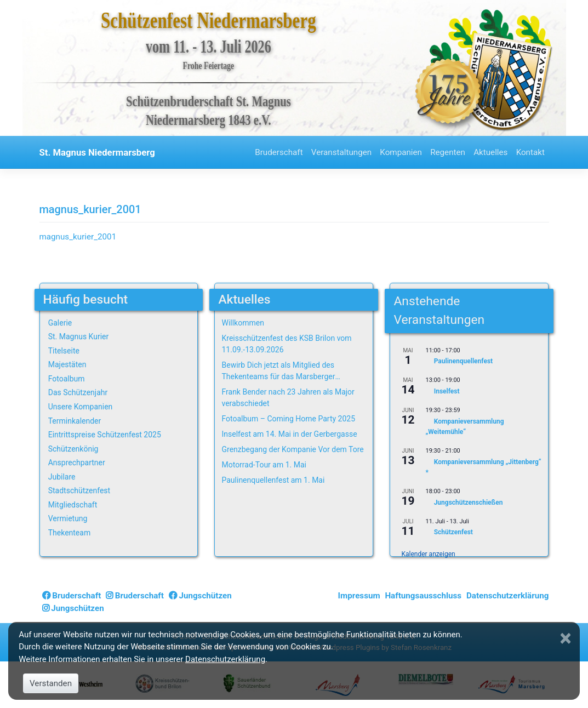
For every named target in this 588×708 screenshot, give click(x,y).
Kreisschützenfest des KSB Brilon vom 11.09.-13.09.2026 (286, 344)
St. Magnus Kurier (79, 336)
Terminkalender (75, 421)
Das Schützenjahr (78, 392)
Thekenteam (70, 533)
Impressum (359, 596)
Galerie (60, 323)
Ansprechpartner (77, 463)
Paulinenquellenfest (463, 362)
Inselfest (447, 391)
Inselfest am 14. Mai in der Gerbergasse (289, 434)
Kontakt (530, 152)
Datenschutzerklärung (508, 596)
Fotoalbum (67, 379)
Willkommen (242, 323)
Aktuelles (490, 152)
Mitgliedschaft (73, 505)
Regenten (448, 152)
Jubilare (62, 477)
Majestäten (67, 364)
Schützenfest (453, 533)
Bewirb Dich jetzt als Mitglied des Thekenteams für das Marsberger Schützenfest (278, 372)
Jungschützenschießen (469, 503)
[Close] (567, 638)
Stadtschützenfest (79, 490)
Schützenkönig (73, 449)
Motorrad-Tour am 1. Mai (264, 465)
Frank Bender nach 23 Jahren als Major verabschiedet (288, 398)
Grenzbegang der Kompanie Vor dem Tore (292, 449)
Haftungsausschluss (423, 596)
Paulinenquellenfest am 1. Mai (273, 480)
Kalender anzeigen (428, 554)
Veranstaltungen (341, 152)
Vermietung (68, 518)
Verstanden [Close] (51, 683)
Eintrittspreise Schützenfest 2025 (105, 435)
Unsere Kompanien (81, 407)
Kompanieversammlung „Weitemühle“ (464, 427)
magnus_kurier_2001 (78, 237)
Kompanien (401, 152)
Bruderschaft (279, 152)
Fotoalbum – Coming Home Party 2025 (288, 419)
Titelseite (64, 351)
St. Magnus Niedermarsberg (97, 152)
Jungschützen (200, 596)
